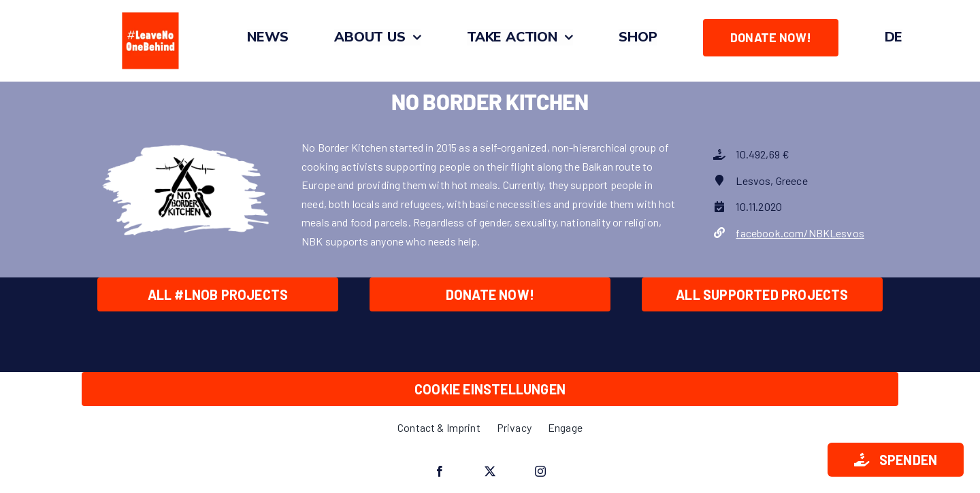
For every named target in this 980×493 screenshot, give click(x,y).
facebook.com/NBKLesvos (800, 233)
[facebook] (440, 471)
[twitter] (490, 471)
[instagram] (540, 471)
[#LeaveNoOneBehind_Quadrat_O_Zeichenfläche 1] (150, 12)
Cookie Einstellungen (490, 389)
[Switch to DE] (894, 37)
